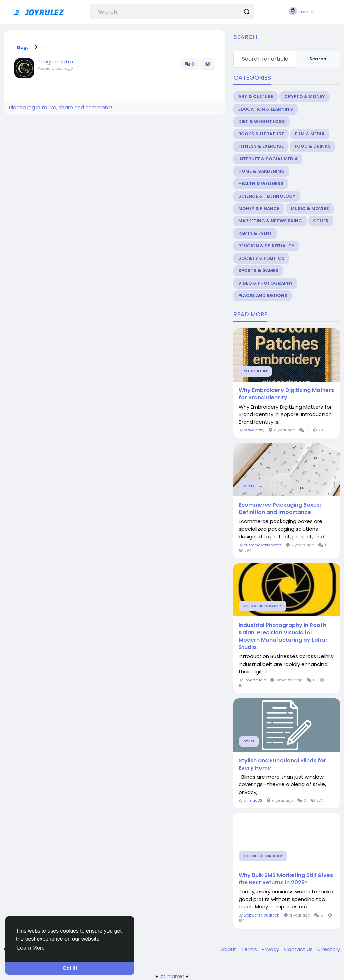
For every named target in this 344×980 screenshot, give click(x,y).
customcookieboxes (263, 545)
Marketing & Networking (270, 221)
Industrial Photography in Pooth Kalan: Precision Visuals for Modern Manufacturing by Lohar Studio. (283, 636)
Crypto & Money (305, 97)
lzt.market (172, 976)
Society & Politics (261, 258)
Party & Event (255, 233)
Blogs (23, 48)
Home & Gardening (261, 171)
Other (321, 221)
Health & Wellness (261, 184)
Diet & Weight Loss (262, 121)
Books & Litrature (261, 134)
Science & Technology (267, 196)
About (229, 949)
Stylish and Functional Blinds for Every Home (282, 764)
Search (318, 59)
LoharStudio (255, 680)
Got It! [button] (70, 968)
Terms (250, 949)
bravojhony (254, 430)
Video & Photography (265, 283)
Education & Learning (266, 109)
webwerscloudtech (262, 915)
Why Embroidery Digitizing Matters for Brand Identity (286, 394)
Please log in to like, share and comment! (60, 107)
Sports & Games (258, 271)
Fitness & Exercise (261, 146)
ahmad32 (253, 800)
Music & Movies (310, 208)
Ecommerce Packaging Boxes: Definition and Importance (280, 509)
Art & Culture (256, 97)
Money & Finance (259, 208)
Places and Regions (263, 295)
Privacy (271, 949)
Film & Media (310, 134)
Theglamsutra (55, 62)
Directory (329, 949)
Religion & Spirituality (266, 246)
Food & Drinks (313, 146)
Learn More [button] (31, 948)
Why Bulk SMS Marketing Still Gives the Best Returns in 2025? (286, 879)
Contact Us (299, 949)
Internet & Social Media (268, 159)
